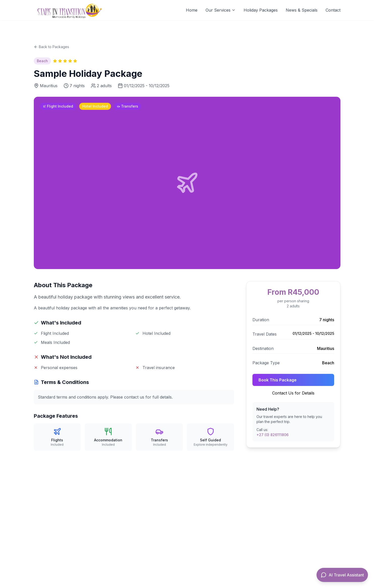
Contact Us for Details (293, 393)
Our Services (221, 10)
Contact (333, 10)
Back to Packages (51, 47)
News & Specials (302, 10)
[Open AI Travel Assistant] (342, 575)
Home (192, 10)
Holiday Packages (261, 10)
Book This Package (278, 380)
